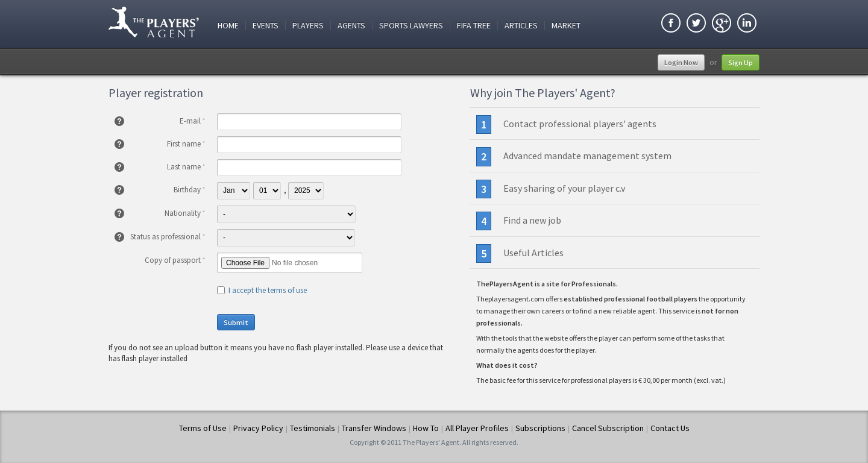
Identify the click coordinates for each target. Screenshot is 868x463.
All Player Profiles (477, 428)
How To (426, 428)
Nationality (185, 213)
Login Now (681, 62)
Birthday (189, 190)
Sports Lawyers (411, 26)
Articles (521, 26)
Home (228, 26)
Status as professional (168, 237)
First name (186, 144)
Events (266, 26)
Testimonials (313, 428)
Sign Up (741, 62)
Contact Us (670, 428)
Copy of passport (175, 260)
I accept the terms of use (268, 290)
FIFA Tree (474, 26)
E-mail (192, 121)
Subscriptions (540, 428)
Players (308, 26)
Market (566, 26)
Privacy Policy (258, 428)
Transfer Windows (374, 428)
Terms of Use (203, 428)
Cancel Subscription (608, 428)
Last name (186, 167)
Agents (351, 26)
